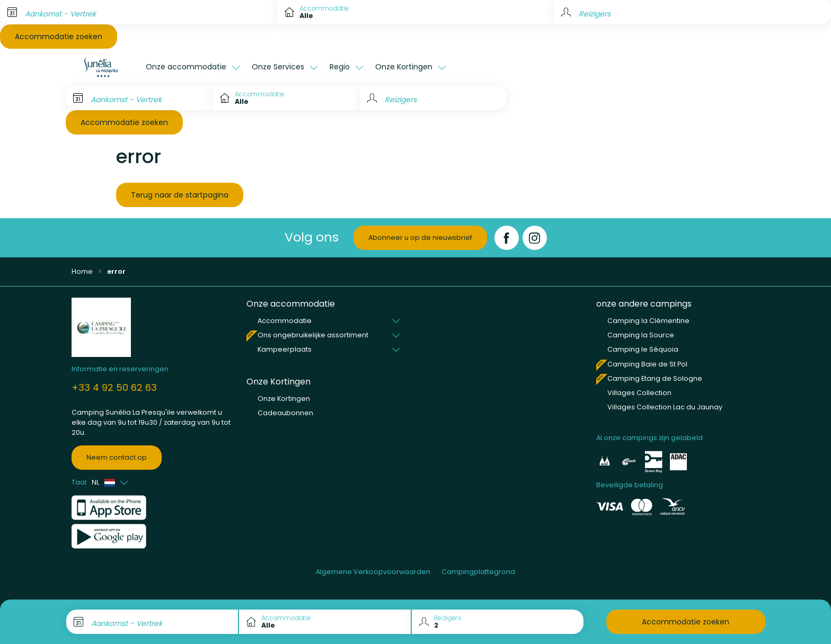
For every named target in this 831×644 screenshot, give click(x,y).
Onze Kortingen (284, 399)
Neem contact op (117, 457)
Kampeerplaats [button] (285, 349)
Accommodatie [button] (285, 321)
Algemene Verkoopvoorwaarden (373, 572)
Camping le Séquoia (643, 349)
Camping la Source (641, 335)
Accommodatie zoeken (59, 37)
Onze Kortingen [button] (405, 67)
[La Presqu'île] (103, 67)
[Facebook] (507, 238)
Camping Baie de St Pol (647, 364)
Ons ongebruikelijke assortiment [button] (313, 335)
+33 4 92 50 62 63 (114, 387)
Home (82, 271)
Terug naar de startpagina (180, 195)
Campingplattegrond (478, 572)
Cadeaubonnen (285, 413)
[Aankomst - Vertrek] (139, 12)
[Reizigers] (433, 98)
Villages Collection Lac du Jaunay (665, 407)
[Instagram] (535, 238)
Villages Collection (639, 393)
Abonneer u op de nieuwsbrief (420, 238)
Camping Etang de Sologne (655, 378)
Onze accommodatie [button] (187, 67)
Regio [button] (341, 67)
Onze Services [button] (279, 67)
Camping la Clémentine (648, 321)
